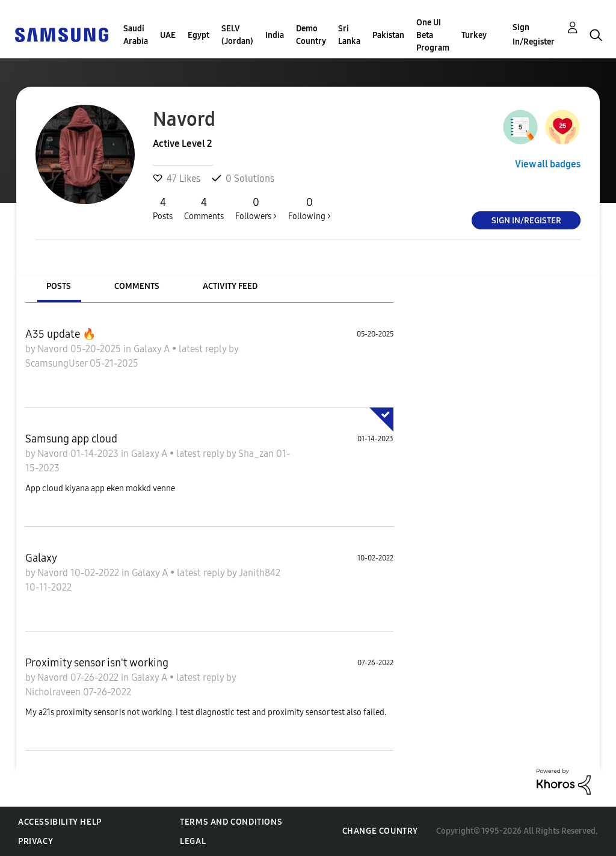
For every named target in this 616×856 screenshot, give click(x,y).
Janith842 (260, 573)
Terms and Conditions (231, 822)
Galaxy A (153, 349)
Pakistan (388, 35)
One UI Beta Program (433, 35)
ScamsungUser (57, 363)
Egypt (199, 35)
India (275, 35)
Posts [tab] (59, 286)
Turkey (474, 35)
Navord (54, 349)
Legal (193, 841)
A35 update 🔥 (60, 334)
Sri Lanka (349, 35)
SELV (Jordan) (237, 35)
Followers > (256, 208)
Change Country (380, 831)
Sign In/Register (534, 35)
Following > (310, 208)
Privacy (35, 841)
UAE (168, 35)
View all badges (548, 164)
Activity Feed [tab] (230, 286)
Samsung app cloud (71, 439)
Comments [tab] (137, 286)
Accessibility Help (60, 822)
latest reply (204, 349)
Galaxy (41, 558)
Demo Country (311, 35)
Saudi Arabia (136, 35)
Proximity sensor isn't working (97, 663)
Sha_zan (257, 454)
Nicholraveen (54, 692)
